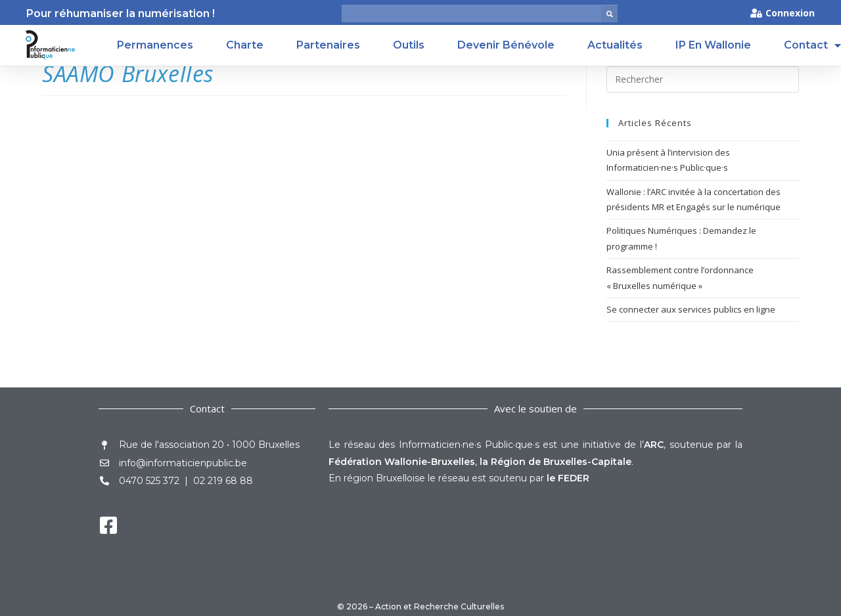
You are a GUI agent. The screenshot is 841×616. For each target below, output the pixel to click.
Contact (812, 45)
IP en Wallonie (713, 45)
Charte (245, 45)
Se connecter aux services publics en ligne (691, 309)
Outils (409, 45)
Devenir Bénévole (506, 45)
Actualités (615, 45)
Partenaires (328, 45)
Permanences (155, 45)
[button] (609, 14)
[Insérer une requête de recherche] (703, 79)
